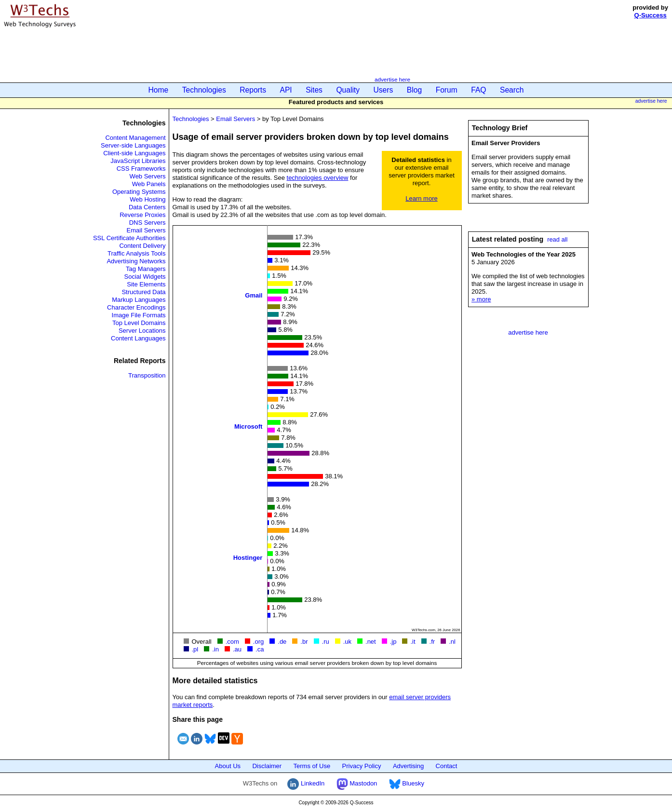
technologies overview (318, 178)
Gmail (254, 295)
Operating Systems (139, 192)
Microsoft (249, 426)
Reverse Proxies (142, 215)
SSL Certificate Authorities (129, 238)
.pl (195, 649)
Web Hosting (148, 199)
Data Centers (147, 207)
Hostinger (248, 557)
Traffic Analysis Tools (136, 253)
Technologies (204, 90)
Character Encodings (136, 307)
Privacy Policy (362, 766)
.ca (260, 649)
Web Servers (148, 176)
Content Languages (138, 338)
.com (232, 642)
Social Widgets (145, 277)
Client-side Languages (134, 153)
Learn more (421, 198)
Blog (414, 90)
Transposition (147, 375)
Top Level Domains (139, 323)
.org (258, 642)
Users (383, 90)
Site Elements (146, 284)
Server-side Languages (133, 145)
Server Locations (142, 331)
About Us (228, 766)
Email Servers (146, 230)
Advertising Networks (136, 261)
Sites (314, 90)
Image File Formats (139, 315)
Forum (447, 90)
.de (282, 642)
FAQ (478, 90)
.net (371, 642)
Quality (348, 90)
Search (512, 90)
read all (557, 239)
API (286, 90)
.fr (432, 642)
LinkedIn (306, 783)
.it (413, 642)
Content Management (135, 138)
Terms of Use (312, 766)
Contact (447, 766)
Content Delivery (142, 246)
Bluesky (407, 783)
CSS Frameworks (141, 169)
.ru (326, 642)
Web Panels (149, 184)
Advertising (408, 766)
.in (215, 649)
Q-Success (651, 15)
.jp (393, 642)
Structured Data (143, 292)
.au (237, 649)
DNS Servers (148, 223)
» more (481, 299)
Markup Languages (139, 300)
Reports (253, 90)
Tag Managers (146, 269)
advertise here (392, 79)
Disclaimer (267, 766)
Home (159, 90)
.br (304, 642)
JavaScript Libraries (138, 161)
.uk (347, 642)
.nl (452, 642)
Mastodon (357, 783)
